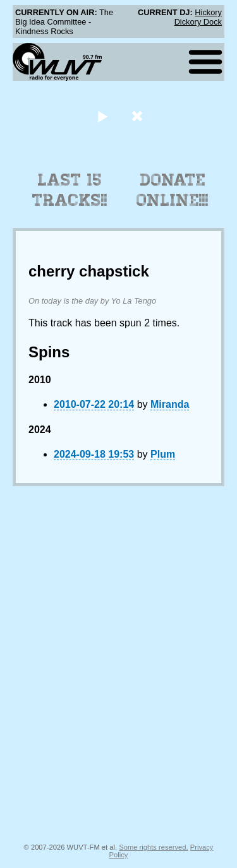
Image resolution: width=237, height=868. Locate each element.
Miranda (170, 404)
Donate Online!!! (173, 190)
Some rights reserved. (153, 847)
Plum (163, 454)
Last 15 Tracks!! (70, 190)
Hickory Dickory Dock (198, 17)
